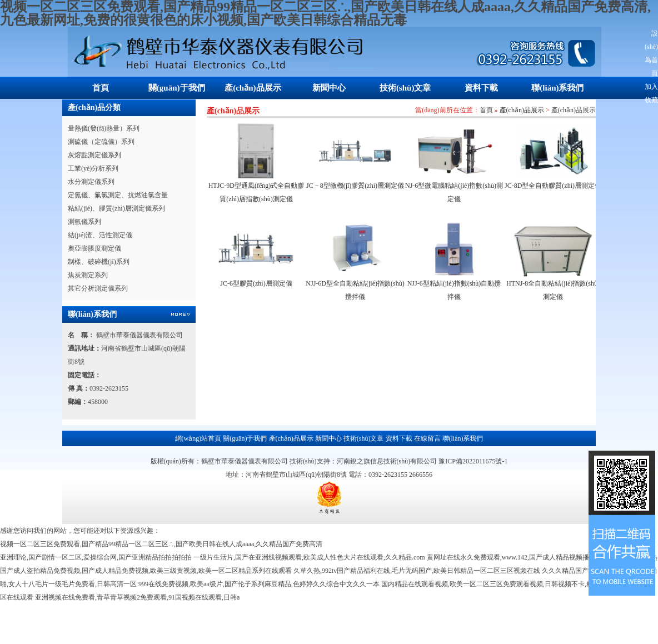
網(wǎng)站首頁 (198, 438)
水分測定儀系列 (91, 182)
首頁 (101, 88)
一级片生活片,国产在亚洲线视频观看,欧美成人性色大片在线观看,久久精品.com (309, 557)
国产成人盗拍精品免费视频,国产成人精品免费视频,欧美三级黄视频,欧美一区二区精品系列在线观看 (146, 571)
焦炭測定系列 (88, 275)
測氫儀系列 (84, 222)
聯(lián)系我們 (557, 88)
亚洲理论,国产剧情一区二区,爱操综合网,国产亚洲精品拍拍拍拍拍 (96, 557)
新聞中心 (329, 88)
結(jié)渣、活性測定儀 (100, 235)
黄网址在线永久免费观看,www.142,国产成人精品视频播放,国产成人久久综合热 (542, 557)
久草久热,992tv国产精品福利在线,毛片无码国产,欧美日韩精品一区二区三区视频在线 (417, 571)
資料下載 (481, 88)
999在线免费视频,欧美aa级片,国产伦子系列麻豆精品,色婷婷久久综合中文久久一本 (259, 584)
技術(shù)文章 (405, 88)
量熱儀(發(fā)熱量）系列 (104, 128)
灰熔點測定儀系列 (94, 155)
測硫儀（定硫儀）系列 (101, 142)
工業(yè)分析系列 (93, 168)
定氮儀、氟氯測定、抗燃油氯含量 (118, 195)
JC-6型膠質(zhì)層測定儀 (256, 283)
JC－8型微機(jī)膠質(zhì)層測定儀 (355, 186)
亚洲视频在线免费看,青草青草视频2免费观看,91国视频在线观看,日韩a (137, 597)
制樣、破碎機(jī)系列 (99, 262)
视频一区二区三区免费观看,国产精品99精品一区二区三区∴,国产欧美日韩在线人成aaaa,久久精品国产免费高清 (161, 544)
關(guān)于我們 (177, 88)
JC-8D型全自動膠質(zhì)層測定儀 (553, 186)
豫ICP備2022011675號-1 (473, 461)
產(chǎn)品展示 (253, 88)
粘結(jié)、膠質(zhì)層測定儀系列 (116, 208)
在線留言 (427, 438)
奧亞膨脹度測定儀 (94, 248)
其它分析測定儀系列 (98, 288)
